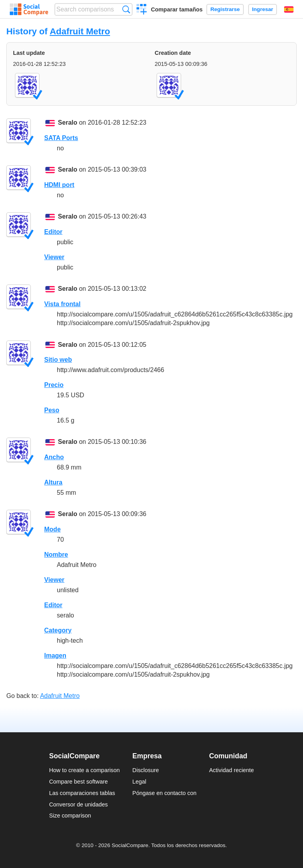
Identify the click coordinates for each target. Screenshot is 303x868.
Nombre (56, 555)
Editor (53, 232)
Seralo (68, 123)
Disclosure (146, 770)
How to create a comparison (84, 770)
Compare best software (78, 782)
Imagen (55, 656)
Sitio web (58, 360)
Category (58, 630)
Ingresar (263, 9)
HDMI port (59, 185)
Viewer (54, 257)
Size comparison (70, 816)
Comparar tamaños (177, 9)
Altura (53, 482)
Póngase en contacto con (165, 793)
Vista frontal (62, 304)
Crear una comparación (142, 10)
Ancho (54, 457)
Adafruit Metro (80, 31)
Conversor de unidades (78, 804)
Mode (52, 529)
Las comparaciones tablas (82, 793)
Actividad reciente (232, 770)
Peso (52, 410)
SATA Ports (61, 138)
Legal (139, 782)
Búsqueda (126, 9)
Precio (54, 385)
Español (289, 9)
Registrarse (225, 9)
